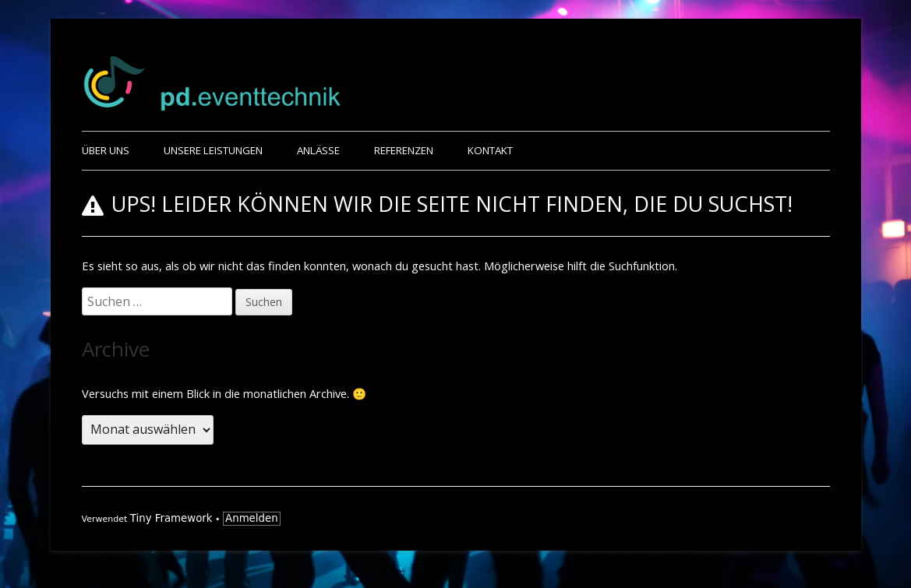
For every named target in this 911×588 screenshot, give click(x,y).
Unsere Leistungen (213, 150)
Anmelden (252, 518)
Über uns (106, 150)
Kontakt (490, 150)
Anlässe (318, 150)
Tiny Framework (171, 518)
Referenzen (404, 150)
